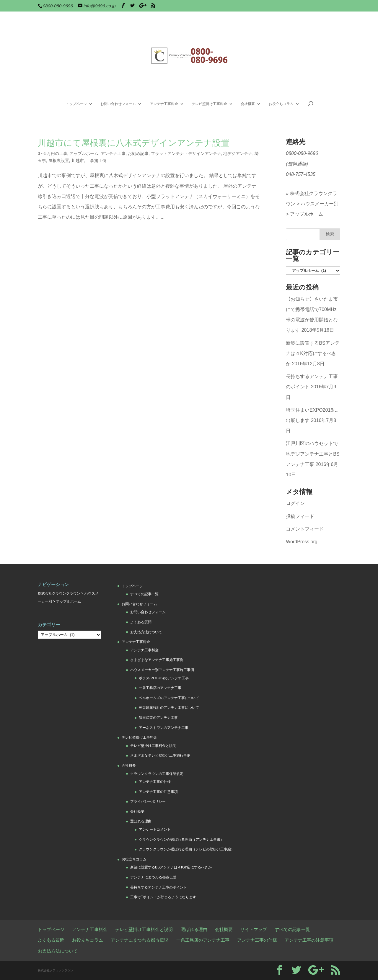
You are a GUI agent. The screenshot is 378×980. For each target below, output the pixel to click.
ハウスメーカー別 (320, 204)
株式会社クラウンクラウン (59, 593)
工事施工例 (96, 161)
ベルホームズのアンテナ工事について (169, 698)
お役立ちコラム (281, 104)
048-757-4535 (301, 174)
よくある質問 (141, 622)
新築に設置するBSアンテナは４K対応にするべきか (313, 353)
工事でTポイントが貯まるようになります (163, 897)
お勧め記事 (138, 153)
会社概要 (248, 104)
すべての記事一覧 (144, 594)
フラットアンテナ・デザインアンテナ (186, 153)
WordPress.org (302, 542)
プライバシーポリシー (148, 801)
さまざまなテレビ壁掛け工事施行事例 (160, 755)
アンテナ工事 (113, 153)
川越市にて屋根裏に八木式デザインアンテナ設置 (134, 143)
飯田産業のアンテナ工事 (158, 718)
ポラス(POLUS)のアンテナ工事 (164, 678)
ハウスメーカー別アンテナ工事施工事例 (162, 670)
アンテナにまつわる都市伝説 (153, 877)
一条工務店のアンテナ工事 (160, 688)
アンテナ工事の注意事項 (158, 792)
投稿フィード (300, 516)
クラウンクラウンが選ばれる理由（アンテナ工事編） (181, 840)
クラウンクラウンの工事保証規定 (157, 774)
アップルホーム (84, 153)
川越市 (78, 161)
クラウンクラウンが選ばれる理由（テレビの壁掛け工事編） (187, 849)
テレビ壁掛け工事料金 (209, 104)
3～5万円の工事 (53, 153)
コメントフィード (305, 529)
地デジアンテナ (238, 153)
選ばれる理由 (141, 821)
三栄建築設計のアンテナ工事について (169, 708)
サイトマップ (254, 929)
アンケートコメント (155, 830)
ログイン (295, 503)
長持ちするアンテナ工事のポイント (159, 887)
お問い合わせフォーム (118, 104)
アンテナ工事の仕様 (155, 782)
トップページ (76, 104)
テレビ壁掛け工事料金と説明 (153, 746)
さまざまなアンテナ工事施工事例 (157, 660)
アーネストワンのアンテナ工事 (164, 728)
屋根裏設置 (59, 161)
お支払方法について (146, 632)
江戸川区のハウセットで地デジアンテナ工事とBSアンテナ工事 (313, 454)
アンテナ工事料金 (164, 104)
